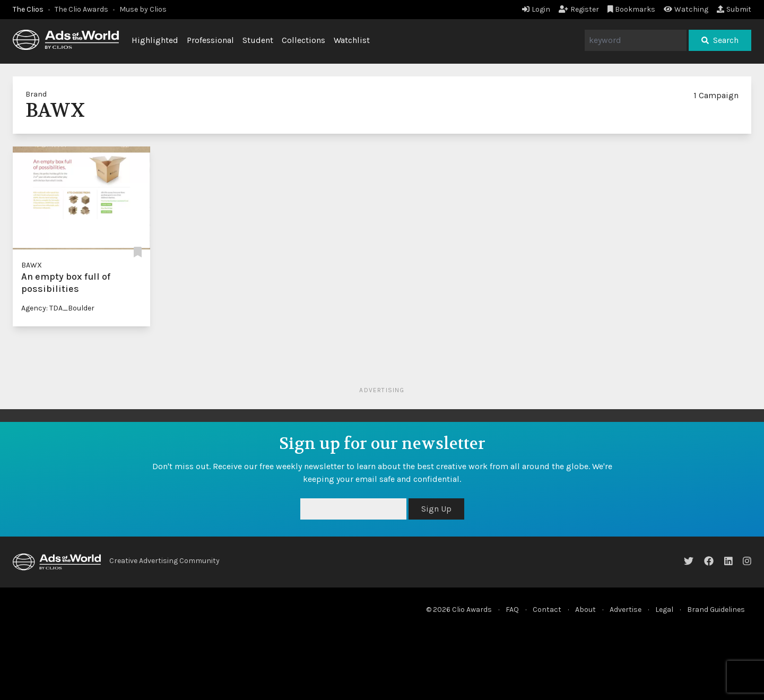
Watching (686, 9)
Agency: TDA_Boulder (58, 308)
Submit (734, 9)
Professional (210, 40)
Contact (547, 610)
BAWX (32, 265)
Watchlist (352, 40)
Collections (303, 40)
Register (579, 9)
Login (536, 9)
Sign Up (436, 509)
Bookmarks (632, 9)
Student (258, 40)
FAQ (512, 610)
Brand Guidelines (716, 610)
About (585, 610)
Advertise (626, 610)
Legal (664, 610)
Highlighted (155, 40)
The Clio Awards (81, 9)
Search (720, 40)
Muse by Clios (143, 9)
